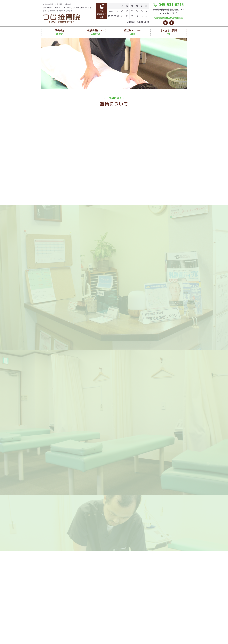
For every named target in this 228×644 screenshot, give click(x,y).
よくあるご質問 (169, 33)
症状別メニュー (132, 33)
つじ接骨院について (96, 33)
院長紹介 (60, 33)
